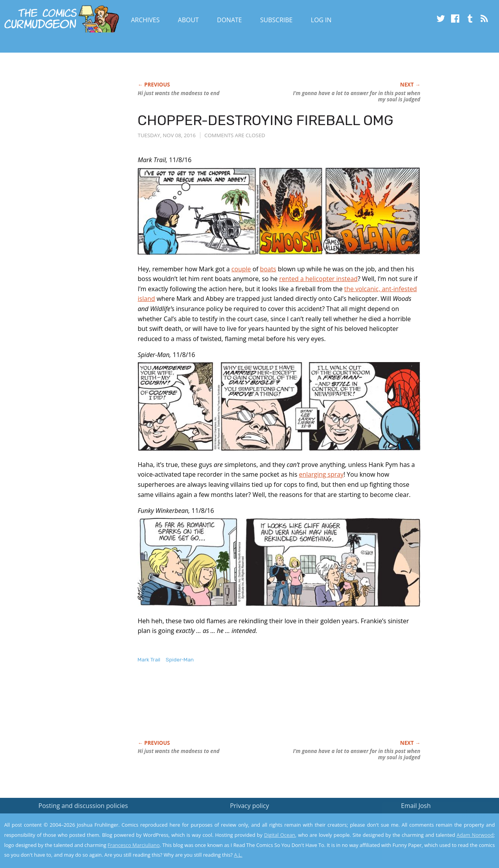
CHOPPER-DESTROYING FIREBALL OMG (265, 120)
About (188, 20)
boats (268, 269)
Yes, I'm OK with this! (433, 839)
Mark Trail (149, 660)
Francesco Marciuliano (134, 845)
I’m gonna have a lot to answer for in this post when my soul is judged (357, 96)
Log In (321, 20)
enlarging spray (321, 474)
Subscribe (276, 20)
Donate (230, 20)
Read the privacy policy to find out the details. (429, 819)
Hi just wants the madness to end (179, 93)
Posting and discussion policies (83, 806)
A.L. (238, 855)
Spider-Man (180, 660)
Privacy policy (249, 806)
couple (241, 269)
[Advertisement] (280, 710)
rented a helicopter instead (318, 279)
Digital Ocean (280, 835)
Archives (145, 20)
